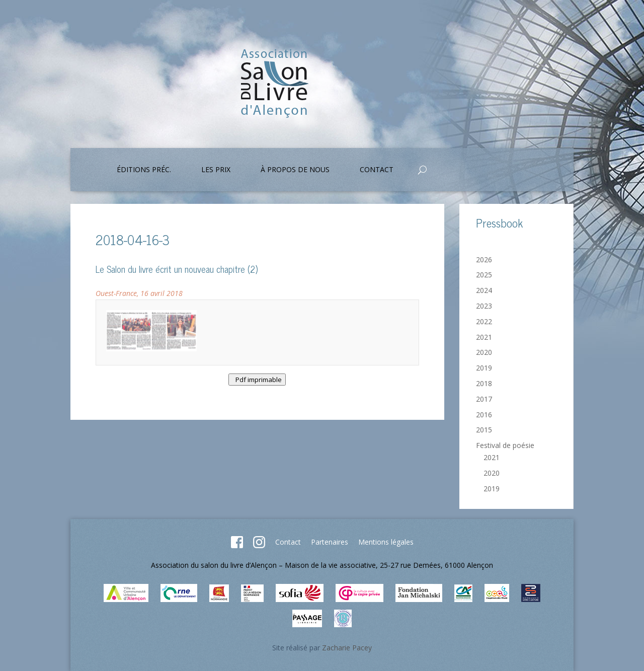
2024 (484, 290)
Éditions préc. (144, 170)
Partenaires (330, 542)
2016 (484, 415)
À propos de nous (295, 170)
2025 (484, 275)
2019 (484, 368)
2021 (484, 337)
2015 (484, 430)
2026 (484, 259)
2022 (484, 321)
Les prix (216, 170)
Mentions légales (386, 542)
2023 (484, 306)
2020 (484, 352)
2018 (484, 383)
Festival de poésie (505, 445)
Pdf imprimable (257, 380)
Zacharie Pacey (347, 648)
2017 (484, 399)
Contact (377, 170)
